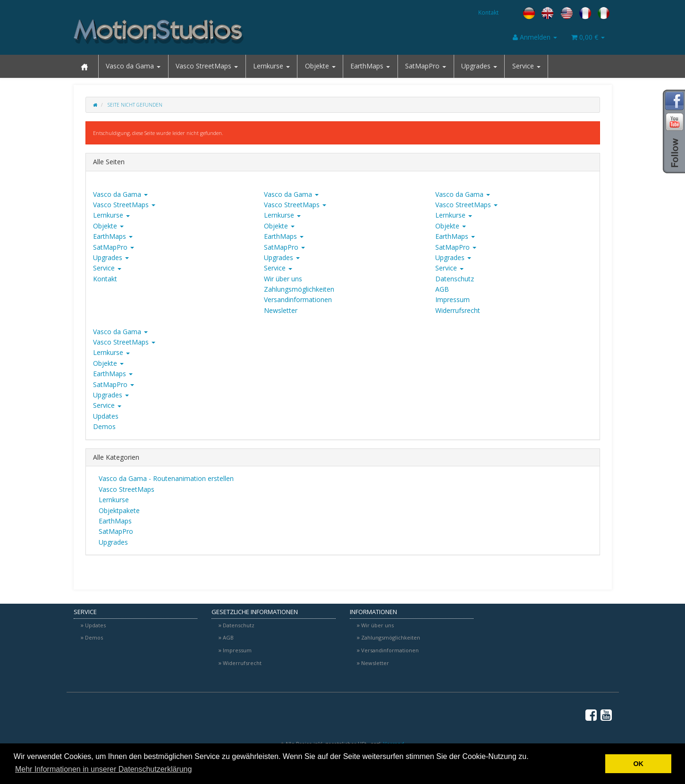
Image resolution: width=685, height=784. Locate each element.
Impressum (452, 299)
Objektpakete (118, 510)
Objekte (320, 66)
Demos (104, 426)
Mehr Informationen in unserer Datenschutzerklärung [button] (103, 769)
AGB (442, 289)
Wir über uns (283, 279)
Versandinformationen (298, 299)
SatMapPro (426, 66)
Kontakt (488, 12)
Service (526, 66)
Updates (106, 416)
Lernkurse (271, 66)
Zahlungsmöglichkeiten (299, 289)
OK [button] (638, 764)
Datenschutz (455, 279)
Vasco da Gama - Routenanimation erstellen (165, 478)
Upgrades (479, 66)
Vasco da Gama (133, 66)
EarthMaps (370, 66)
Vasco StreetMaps (207, 66)
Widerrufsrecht (458, 310)
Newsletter (281, 310)
